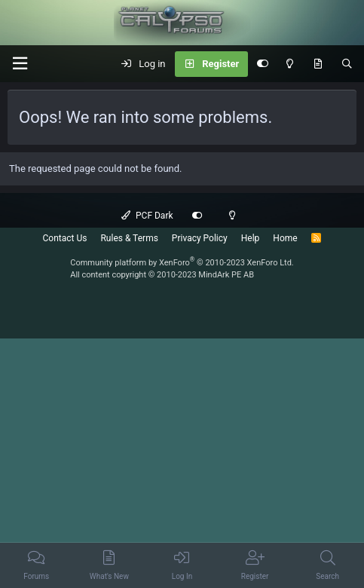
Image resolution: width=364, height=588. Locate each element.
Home (285, 238)
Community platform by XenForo (182, 263)
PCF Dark (147, 216)
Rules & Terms (129, 238)
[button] (20, 64)
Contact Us (65, 238)
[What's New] (318, 64)
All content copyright (162, 275)
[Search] (347, 64)
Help (251, 238)
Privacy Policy (200, 238)
